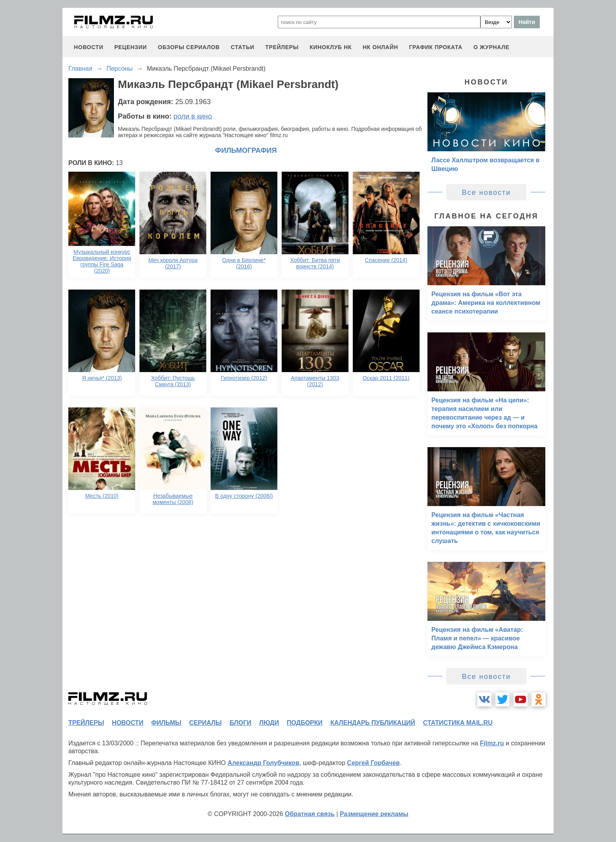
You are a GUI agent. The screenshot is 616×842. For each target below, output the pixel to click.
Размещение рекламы (374, 814)
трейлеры (282, 47)
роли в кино (193, 116)
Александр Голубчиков (263, 763)
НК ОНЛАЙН (380, 47)
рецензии (131, 47)
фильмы (166, 723)
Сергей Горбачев (373, 763)
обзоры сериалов (189, 47)
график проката (436, 47)
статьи (242, 47)
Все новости (487, 193)
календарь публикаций (373, 723)
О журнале (491, 47)
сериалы (205, 723)
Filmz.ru (492, 743)
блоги (240, 723)
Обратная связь (310, 814)
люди (269, 723)
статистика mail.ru (458, 723)
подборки (305, 723)
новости (89, 47)
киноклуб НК (331, 47)
